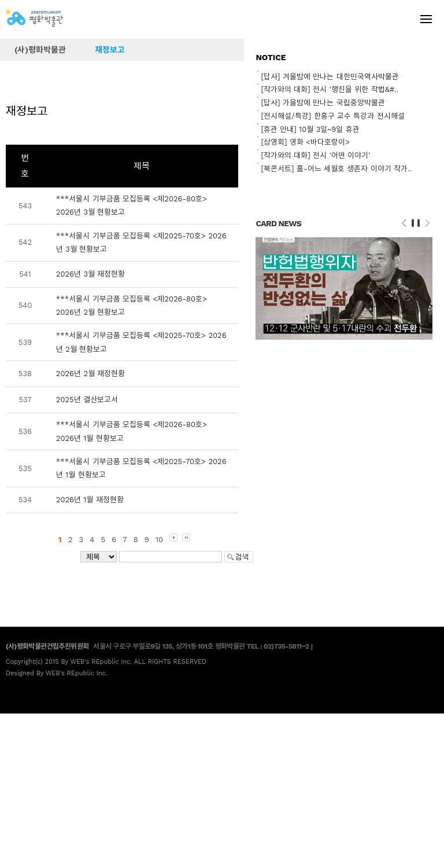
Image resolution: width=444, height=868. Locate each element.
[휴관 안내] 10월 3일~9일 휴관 (310, 129)
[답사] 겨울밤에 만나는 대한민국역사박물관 (330, 77)
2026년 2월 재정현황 (91, 374)
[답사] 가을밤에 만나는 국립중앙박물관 (323, 103)
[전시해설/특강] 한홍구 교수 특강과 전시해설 (332, 116)
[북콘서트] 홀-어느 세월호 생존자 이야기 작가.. (336, 169)
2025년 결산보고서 (87, 400)
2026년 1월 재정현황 (90, 500)
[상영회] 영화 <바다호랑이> (305, 142)
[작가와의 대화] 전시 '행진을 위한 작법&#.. (330, 89)
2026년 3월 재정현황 (91, 274)
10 (159, 540)
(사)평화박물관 (40, 50)
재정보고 (110, 50)
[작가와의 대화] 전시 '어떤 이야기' (315, 155)
